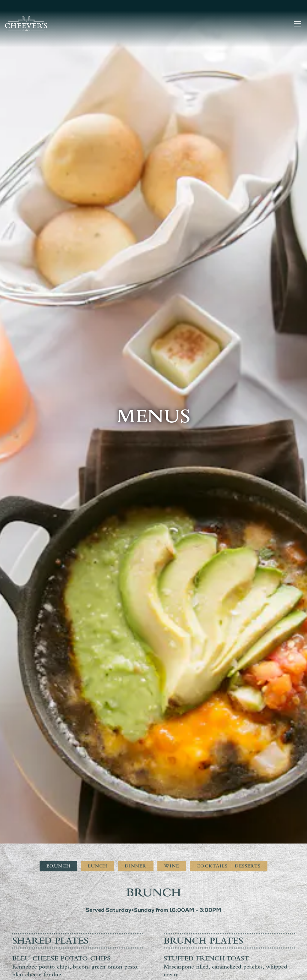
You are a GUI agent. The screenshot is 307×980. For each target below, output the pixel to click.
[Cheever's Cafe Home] (26, 24)
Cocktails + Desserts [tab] (228, 694)
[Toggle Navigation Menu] (298, 24)
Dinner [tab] (136, 694)
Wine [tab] (171, 694)
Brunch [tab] (58, 694)
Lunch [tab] (98, 694)
